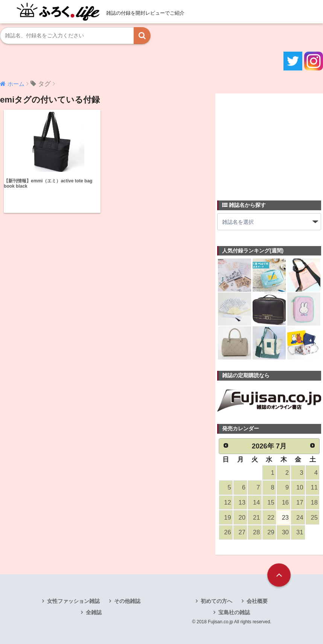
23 (285, 518)
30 (285, 532)
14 (256, 503)
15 (271, 503)
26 (227, 532)
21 (256, 518)
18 (314, 503)
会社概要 (257, 601)
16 (285, 503)
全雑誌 (94, 612)
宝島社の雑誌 (234, 612)
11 (314, 487)
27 (242, 532)
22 (271, 518)
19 (227, 518)
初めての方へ (216, 601)
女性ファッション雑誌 (73, 601)
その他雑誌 (127, 601)
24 (300, 518)
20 (242, 518)
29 (271, 532)
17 (300, 503)
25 (314, 518)
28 (256, 532)
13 (242, 503)
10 (300, 487)
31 (300, 532)
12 (227, 503)
